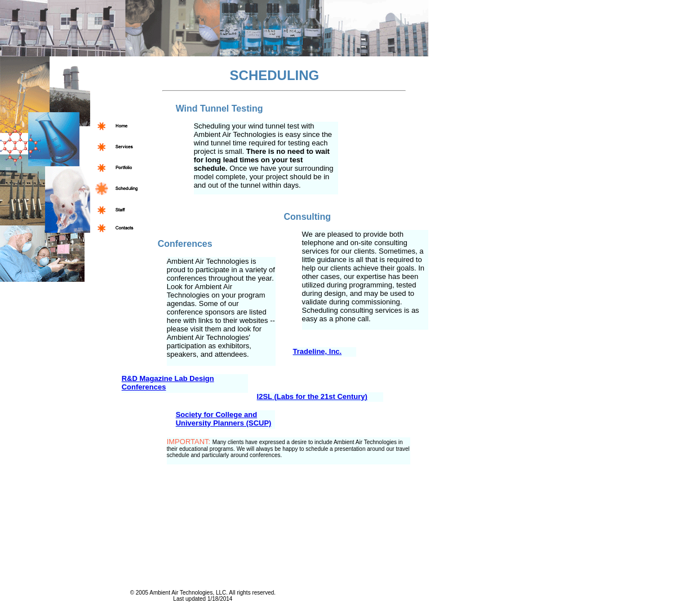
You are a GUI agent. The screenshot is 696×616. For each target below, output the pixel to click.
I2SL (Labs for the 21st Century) (312, 396)
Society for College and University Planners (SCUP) (224, 419)
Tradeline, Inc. (318, 351)
